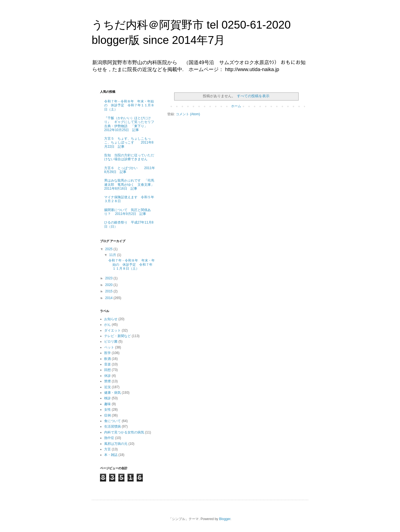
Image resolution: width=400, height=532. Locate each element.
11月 (113, 255)
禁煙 (107, 381)
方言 (107, 449)
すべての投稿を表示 (253, 96)
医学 (107, 353)
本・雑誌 (111, 455)
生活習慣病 (112, 426)
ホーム (236, 106)
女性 (107, 410)
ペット (109, 347)
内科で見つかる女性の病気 (124, 432)
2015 (109, 291)
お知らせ (111, 319)
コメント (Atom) (188, 114)
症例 (107, 415)
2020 (109, 285)
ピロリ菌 (111, 342)
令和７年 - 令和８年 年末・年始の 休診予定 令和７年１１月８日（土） (129, 105)
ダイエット (112, 330)
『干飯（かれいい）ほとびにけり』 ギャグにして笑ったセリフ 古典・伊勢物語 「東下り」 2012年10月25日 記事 (131, 124)
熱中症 (109, 438)
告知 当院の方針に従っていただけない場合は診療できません (129, 157)
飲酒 (107, 359)
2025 (109, 249)
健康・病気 (112, 393)
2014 (109, 298)
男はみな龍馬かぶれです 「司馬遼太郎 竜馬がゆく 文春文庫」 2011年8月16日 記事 (129, 185)
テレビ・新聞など (117, 336)
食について (112, 421)
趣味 (107, 404)
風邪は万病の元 (116, 444)
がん (107, 325)
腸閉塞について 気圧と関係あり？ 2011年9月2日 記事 (127, 212)
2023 (109, 278)
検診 (107, 398)
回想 (107, 370)
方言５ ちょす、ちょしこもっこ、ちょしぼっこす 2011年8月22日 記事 (129, 143)
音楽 (107, 364)
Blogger (225, 519)
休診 (107, 376)
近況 (107, 387)
